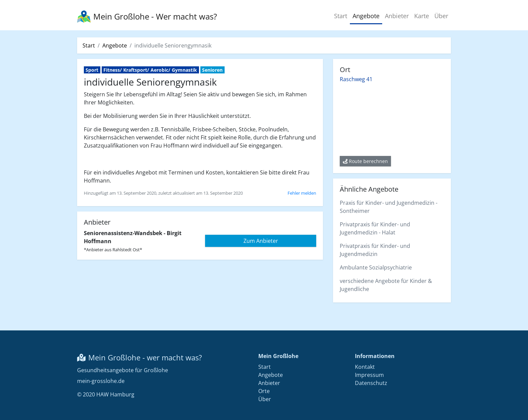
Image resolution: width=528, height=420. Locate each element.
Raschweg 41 (356, 79)
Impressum (369, 375)
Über (441, 16)
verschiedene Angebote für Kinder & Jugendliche (386, 285)
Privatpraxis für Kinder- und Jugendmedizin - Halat (375, 228)
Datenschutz (371, 383)
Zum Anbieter (261, 241)
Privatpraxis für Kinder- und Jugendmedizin (375, 250)
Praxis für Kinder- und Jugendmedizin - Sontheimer (389, 207)
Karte (422, 16)
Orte (264, 391)
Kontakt (365, 367)
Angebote (366, 16)
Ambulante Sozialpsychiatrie (376, 267)
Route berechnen (365, 161)
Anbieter (397, 16)
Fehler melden (302, 193)
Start (341, 16)
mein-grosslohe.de (101, 381)
